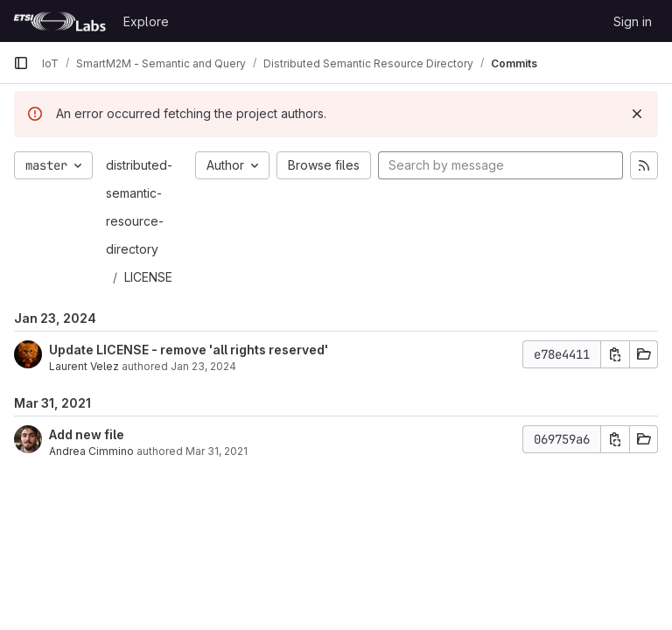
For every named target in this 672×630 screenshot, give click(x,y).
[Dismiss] (637, 114)
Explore (146, 21)
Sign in (633, 21)
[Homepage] (59, 21)
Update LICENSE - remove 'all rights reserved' (189, 350)
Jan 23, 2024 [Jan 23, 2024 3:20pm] (203, 366)
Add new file (87, 434)
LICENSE (148, 277)
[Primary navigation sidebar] (21, 63)
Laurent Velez (84, 366)
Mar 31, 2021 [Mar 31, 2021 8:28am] (217, 451)
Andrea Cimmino (91, 451)
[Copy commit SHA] (615, 354)
